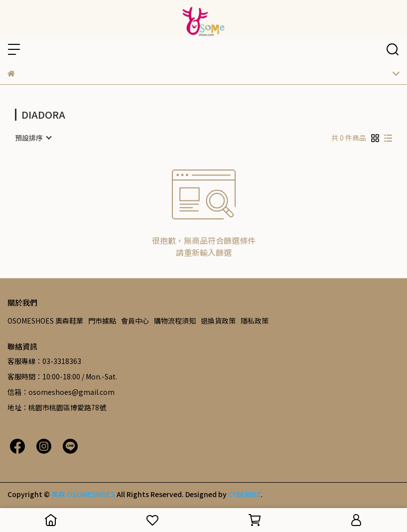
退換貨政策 (218, 321)
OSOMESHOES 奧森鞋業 (45, 321)
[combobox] (33, 138)
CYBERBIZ (244, 494)
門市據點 (102, 321)
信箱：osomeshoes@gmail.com (61, 392)
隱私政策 (255, 321)
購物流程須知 (175, 321)
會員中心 (135, 321)
